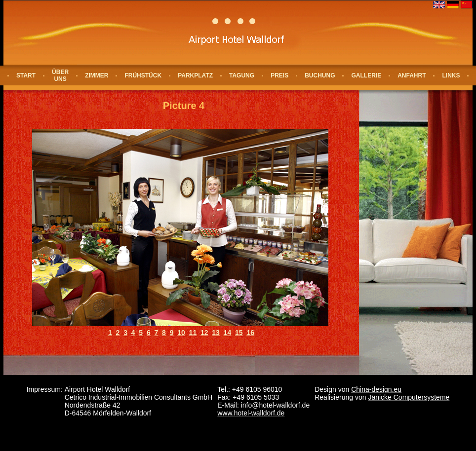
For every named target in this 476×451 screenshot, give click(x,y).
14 (228, 333)
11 (193, 333)
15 (239, 333)
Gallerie (366, 75)
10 (181, 333)
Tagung (242, 75)
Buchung (320, 75)
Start (26, 75)
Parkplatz (195, 75)
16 (250, 333)
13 (216, 333)
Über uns (60, 75)
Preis (279, 75)
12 (204, 333)
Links (451, 75)
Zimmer (97, 75)
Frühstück (143, 75)
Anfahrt (412, 75)
